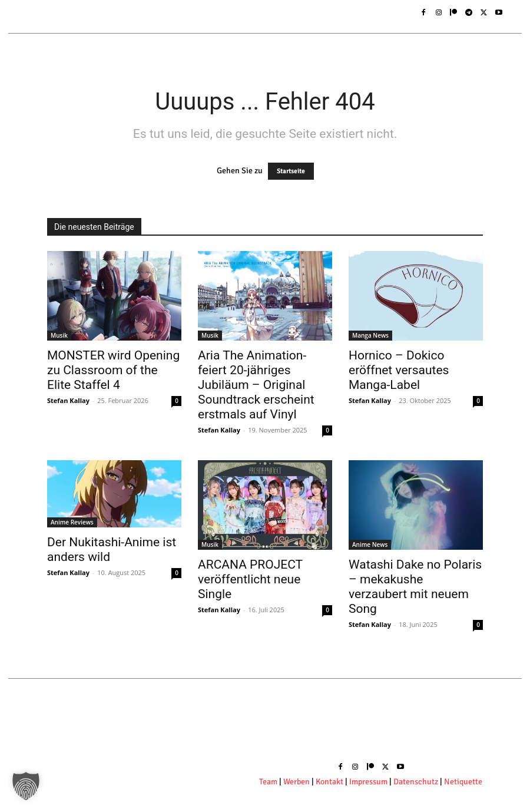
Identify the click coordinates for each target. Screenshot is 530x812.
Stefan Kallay (68, 400)
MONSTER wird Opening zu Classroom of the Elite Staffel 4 (113, 370)
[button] (26, 786)
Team (268, 782)
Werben (297, 782)
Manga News (370, 335)
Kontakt (330, 782)
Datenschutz (417, 782)
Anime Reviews (72, 522)
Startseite (291, 171)
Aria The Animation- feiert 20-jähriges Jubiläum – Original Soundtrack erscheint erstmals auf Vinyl (256, 385)
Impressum (368, 782)
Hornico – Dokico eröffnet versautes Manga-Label (399, 370)
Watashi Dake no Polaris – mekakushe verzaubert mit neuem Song (415, 587)
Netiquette (463, 782)
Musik (59, 335)
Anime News (370, 544)
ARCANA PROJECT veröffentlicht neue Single (250, 579)
